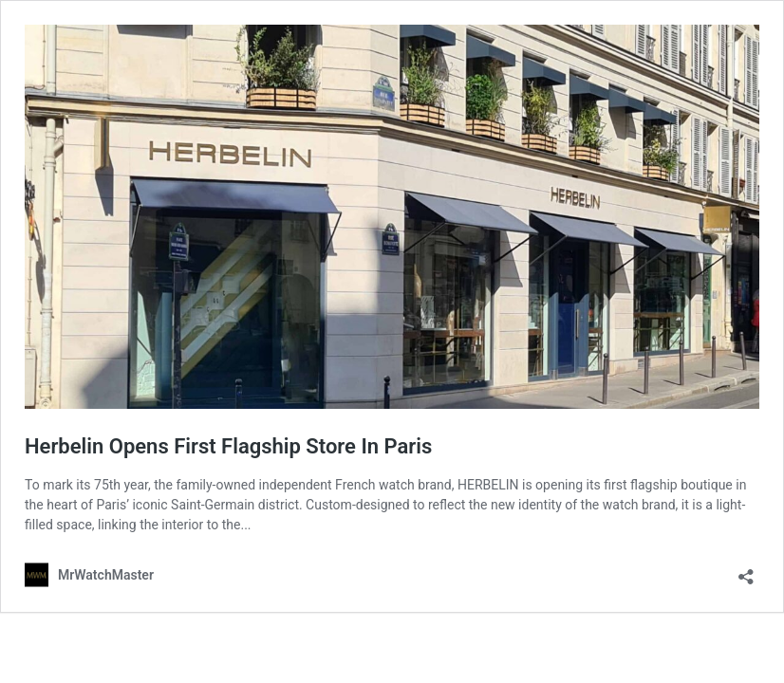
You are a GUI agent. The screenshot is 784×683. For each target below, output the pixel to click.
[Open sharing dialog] (746, 571)
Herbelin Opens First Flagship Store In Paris (228, 446)
